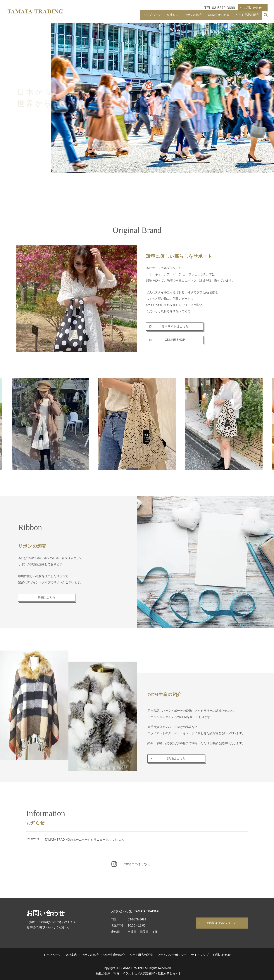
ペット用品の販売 (247, 17)
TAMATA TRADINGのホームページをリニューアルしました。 (86, 840)
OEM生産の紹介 (219, 17)
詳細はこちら (47, 597)
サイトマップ (200, 955)
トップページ (152, 17)
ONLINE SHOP (175, 340)
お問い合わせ (222, 955)
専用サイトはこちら (175, 326)
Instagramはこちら (137, 864)
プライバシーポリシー (172, 955)
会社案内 (173, 17)
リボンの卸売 (193, 17)
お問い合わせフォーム (222, 923)
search (266, 17)
